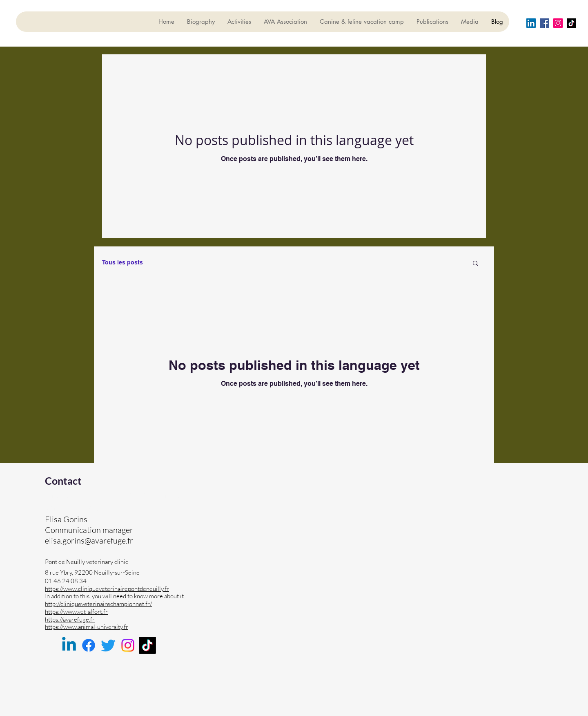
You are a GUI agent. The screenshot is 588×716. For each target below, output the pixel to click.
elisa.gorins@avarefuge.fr (89, 540)
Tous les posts (122, 262)
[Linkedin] (69, 645)
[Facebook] (545, 23)
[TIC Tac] (571, 23)
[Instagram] (558, 23)
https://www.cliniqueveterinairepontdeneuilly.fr (107, 589)
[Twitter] (108, 645)
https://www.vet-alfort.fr (76, 612)
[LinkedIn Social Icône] (531, 23)
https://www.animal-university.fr (87, 627)
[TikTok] (147, 645)
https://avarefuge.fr (70, 619)
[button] (476, 264)
